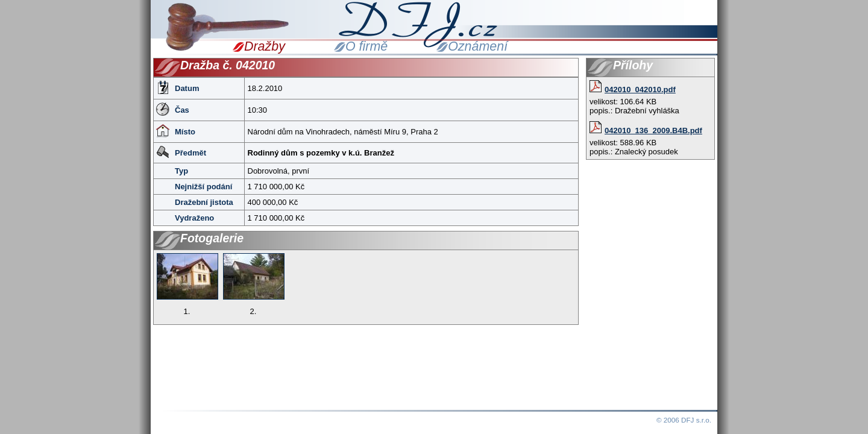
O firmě (366, 46)
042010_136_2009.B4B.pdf (646, 131)
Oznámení (478, 46)
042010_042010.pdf (633, 90)
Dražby (265, 46)
